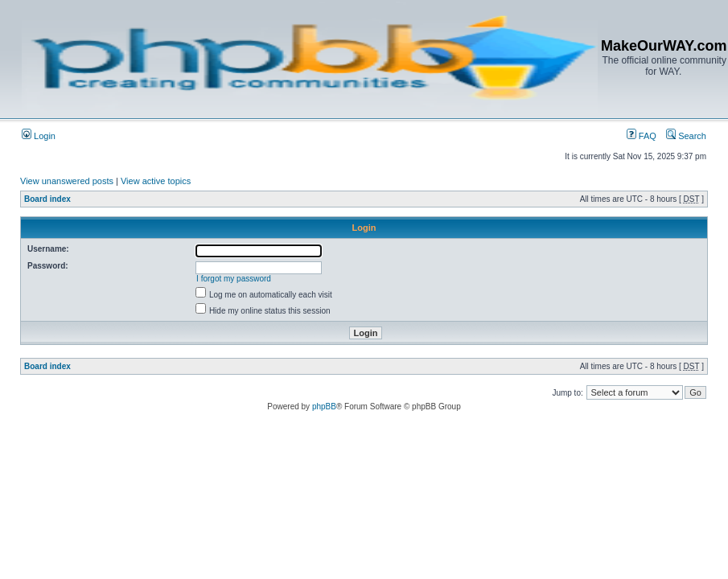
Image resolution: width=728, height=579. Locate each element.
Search (686, 136)
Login (39, 136)
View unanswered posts (67, 181)
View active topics (156, 181)
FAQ (642, 136)
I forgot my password (234, 279)
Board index (47, 199)
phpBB (324, 407)
